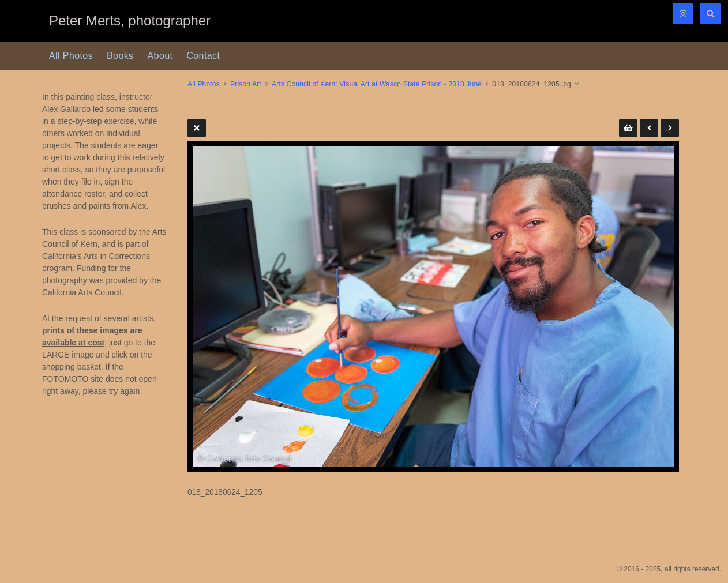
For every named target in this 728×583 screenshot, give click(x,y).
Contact (203, 56)
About (160, 56)
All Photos (71, 56)
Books (120, 56)
